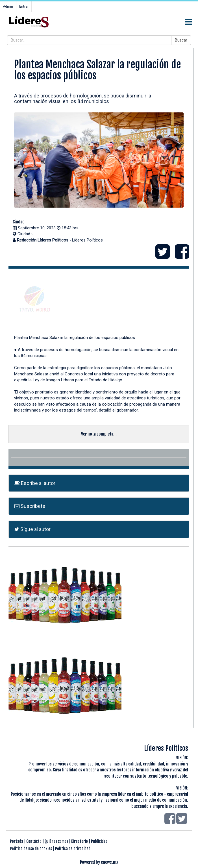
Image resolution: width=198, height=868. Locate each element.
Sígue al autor (32, 529)
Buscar (181, 40)
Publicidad (99, 841)
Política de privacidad (73, 849)
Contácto (34, 841)
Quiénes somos (56, 841)
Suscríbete (30, 506)
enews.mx (110, 862)
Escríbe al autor (35, 483)
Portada (17, 841)
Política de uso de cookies (31, 849)
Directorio (80, 841)
